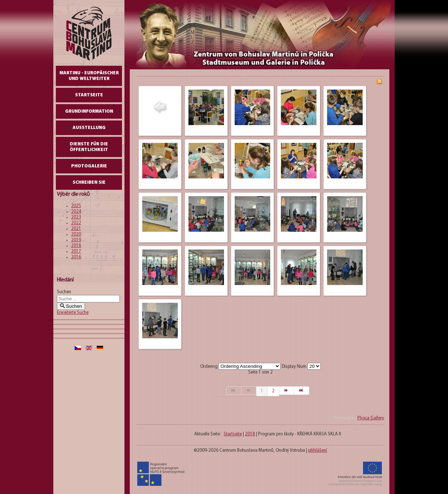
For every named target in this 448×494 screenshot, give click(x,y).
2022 (76, 223)
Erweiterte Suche (73, 313)
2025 (76, 206)
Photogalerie (89, 166)
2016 (76, 257)
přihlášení (318, 450)
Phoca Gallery (371, 418)
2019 (76, 240)
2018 (76, 246)
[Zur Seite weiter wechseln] (287, 391)
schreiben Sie (89, 182)
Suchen (64, 292)
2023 (76, 217)
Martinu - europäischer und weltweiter (89, 76)
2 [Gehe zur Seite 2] (273, 391)
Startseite (89, 95)
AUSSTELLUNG (89, 128)
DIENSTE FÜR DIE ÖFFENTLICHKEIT (89, 147)
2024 (76, 212)
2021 (76, 229)
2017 (76, 251)
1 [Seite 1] (262, 391)
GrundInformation (89, 111)
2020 (76, 234)
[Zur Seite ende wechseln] (302, 391)
